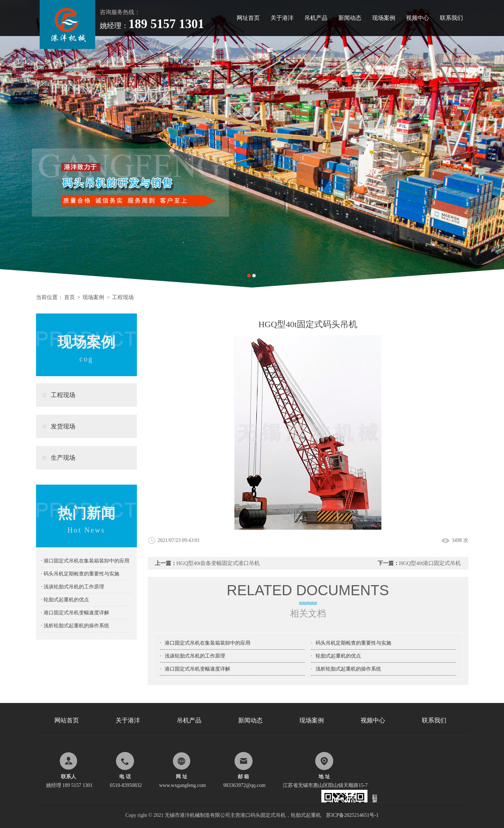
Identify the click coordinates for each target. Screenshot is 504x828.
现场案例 (384, 18)
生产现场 (63, 458)
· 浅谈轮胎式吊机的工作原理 (73, 587)
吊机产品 (316, 18)
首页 (70, 297)
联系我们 (451, 18)
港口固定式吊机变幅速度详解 (197, 669)
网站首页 (67, 720)
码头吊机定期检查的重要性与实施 (353, 643)
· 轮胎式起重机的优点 (65, 600)
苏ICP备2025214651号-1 (352, 815)
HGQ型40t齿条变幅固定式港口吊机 (218, 563)
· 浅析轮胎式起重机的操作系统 (75, 626)
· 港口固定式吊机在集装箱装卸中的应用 (85, 561)
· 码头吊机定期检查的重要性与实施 (80, 574)
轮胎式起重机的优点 (338, 656)
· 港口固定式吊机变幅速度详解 (75, 613)
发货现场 (63, 426)
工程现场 (123, 297)
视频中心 (418, 18)
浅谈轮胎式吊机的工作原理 (195, 656)
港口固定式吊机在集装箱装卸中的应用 (208, 643)
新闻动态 (350, 18)
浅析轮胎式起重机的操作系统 (348, 669)
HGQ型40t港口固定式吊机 (430, 563)
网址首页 (248, 18)
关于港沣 (282, 18)
